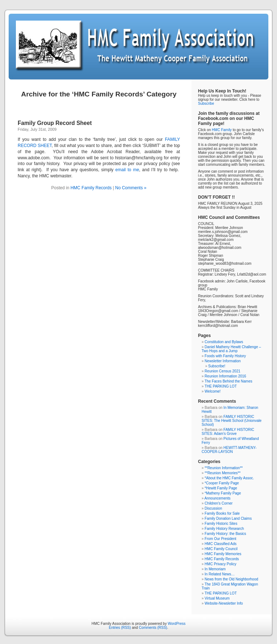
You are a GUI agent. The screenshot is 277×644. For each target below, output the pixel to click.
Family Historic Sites (221, 524)
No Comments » (131, 188)
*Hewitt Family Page (221, 488)
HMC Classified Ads (220, 544)
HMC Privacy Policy (220, 564)
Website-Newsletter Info (224, 603)
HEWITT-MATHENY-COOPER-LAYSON (229, 450)
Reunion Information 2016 (225, 376)
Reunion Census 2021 (222, 371)
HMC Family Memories (223, 554)
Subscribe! (217, 366)
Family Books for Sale (222, 513)
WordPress (177, 624)
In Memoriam (215, 569)
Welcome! (212, 391)
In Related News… (219, 574)
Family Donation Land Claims (228, 518)
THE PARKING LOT (221, 386)
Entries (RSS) (120, 628)
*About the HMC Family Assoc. (229, 478)
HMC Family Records (91, 188)
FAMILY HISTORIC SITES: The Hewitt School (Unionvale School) (232, 421)
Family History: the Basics (225, 534)
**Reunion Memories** (223, 473)
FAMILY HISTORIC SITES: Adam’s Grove (228, 432)
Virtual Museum (217, 598)
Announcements (217, 498)
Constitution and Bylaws (224, 342)
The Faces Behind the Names (228, 381)
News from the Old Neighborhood (231, 579)
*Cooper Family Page (222, 483)
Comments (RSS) (153, 628)
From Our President (220, 539)
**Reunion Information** (224, 468)
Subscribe (206, 103)
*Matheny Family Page (223, 493)
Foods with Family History (225, 356)
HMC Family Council (221, 549)
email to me (127, 170)
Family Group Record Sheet (55, 123)
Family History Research (224, 529)
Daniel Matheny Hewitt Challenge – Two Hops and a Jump (231, 349)
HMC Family (222, 130)
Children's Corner (219, 503)
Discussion (213, 508)
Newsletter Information (223, 361)
